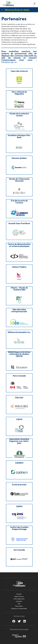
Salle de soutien (19, 596)
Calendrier (19, 601)
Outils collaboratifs (19, 599)
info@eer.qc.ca (9, 62)
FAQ (19, 604)
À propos (19, 594)
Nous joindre (19, 606)
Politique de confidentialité (19, 608)
